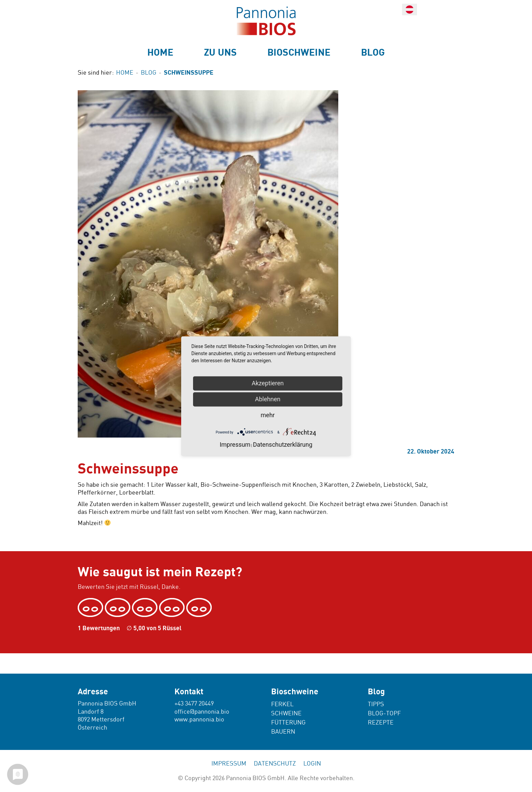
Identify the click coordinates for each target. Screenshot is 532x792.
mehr (268, 415)
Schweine (286, 713)
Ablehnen (268, 399)
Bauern (283, 732)
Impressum (229, 764)
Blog (373, 53)
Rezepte (381, 723)
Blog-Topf (384, 713)
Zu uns (220, 53)
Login (312, 764)
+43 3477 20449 (194, 704)
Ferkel (282, 704)
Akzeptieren (268, 383)
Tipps (376, 704)
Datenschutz (275, 764)
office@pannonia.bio (202, 712)
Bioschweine (299, 53)
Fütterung (288, 723)
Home (160, 53)
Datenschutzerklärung (282, 445)
